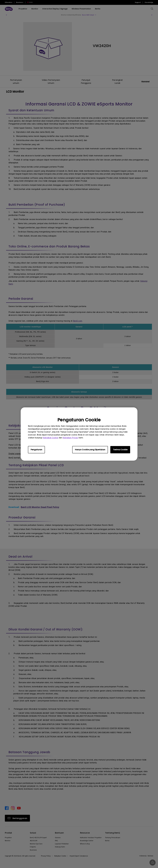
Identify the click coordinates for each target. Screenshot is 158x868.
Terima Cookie (120, 450)
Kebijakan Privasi (70, 438)
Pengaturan (36, 450)
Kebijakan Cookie (50, 438)
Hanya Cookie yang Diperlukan (90, 450)
